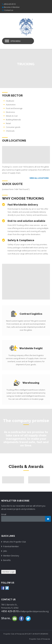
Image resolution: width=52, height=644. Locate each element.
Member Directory (11, 556)
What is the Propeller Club (15, 542)
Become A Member (12, 7)
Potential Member (11, 546)
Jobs (5, 551)
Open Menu (15, 41)
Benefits (7, 560)
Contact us (9, 10)
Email (4, 515)
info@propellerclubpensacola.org (34, 611)
